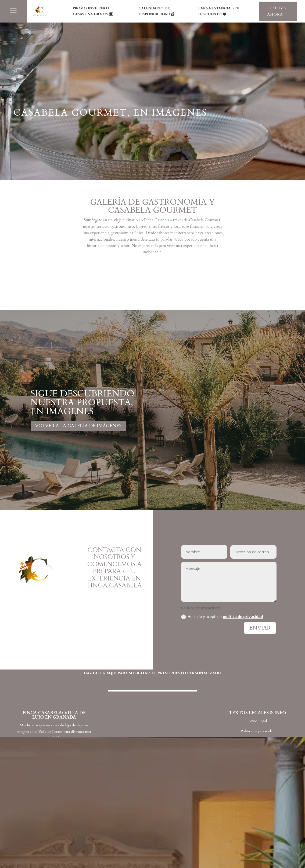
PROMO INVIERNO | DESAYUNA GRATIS (91, 11)
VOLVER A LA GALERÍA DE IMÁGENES (78, 426)
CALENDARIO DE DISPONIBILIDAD (154, 11)
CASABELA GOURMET (73, 794)
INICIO (50, 759)
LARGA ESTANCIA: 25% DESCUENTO (219, 11)
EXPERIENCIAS (61, 806)
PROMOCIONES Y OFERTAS (82, 818)
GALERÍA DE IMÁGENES (76, 829)
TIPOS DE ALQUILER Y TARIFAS (86, 853)
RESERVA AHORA (277, 11)
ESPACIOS (54, 783)
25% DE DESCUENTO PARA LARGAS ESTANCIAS (212, 856)
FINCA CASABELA (66, 771)
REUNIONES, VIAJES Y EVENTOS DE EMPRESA (211, 818)
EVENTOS (54, 841)
